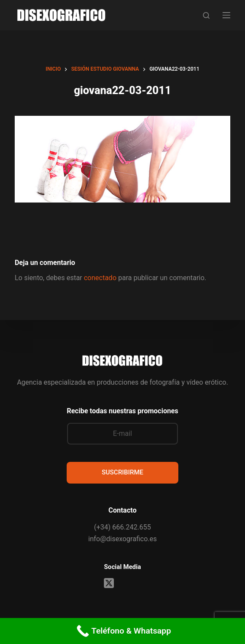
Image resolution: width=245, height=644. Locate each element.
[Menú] (226, 15)
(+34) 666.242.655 (122, 527)
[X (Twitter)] (109, 583)
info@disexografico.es (122, 539)
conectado (100, 278)
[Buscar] (206, 15)
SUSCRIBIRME (122, 472)
